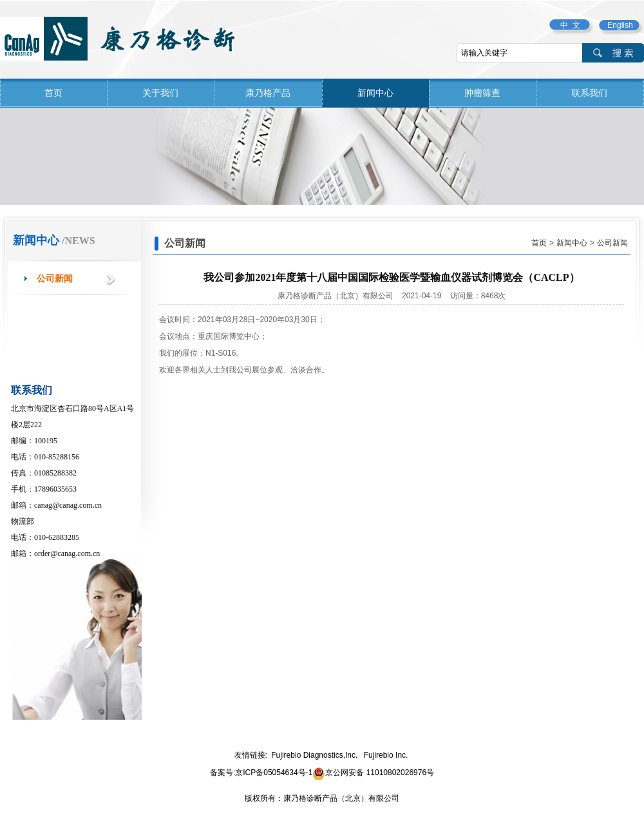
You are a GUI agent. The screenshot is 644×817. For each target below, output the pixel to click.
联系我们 (589, 93)
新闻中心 (375, 93)
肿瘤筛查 (482, 93)
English (620, 25)
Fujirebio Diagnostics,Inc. (314, 755)
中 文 (570, 25)
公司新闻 (55, 279)
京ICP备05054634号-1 (274, 773)
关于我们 (160, 93)
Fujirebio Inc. (386, 755)
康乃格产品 (268, 93)
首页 (53, 93)
